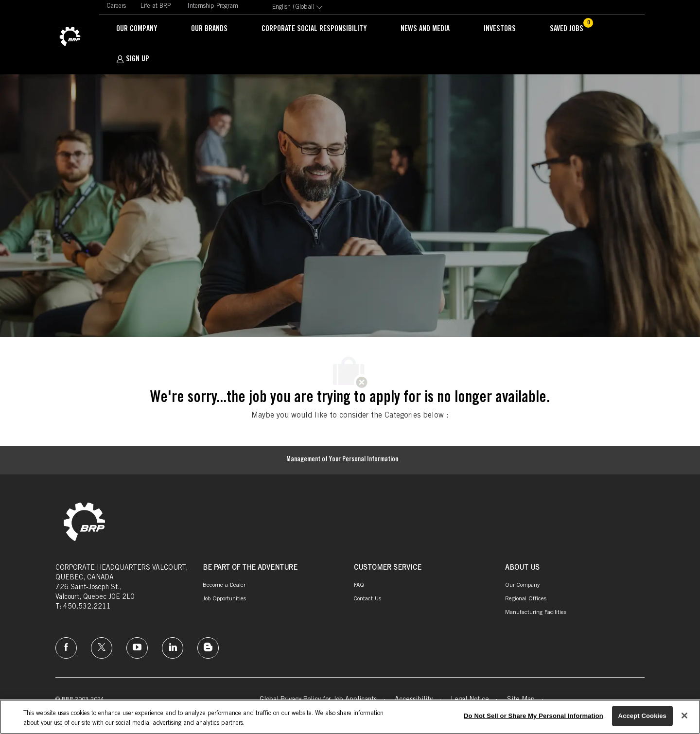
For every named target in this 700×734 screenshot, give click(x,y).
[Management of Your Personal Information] (342, 460)
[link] (70, 37)
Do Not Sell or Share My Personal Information (534, 716)
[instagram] (137, 648)
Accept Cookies (642, 716)
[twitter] (102, 648)
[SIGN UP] (133, 59)
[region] (350, 717)
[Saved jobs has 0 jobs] (572, 30)
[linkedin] (173, 648)
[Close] (684, 716)
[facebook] (66, 648)
